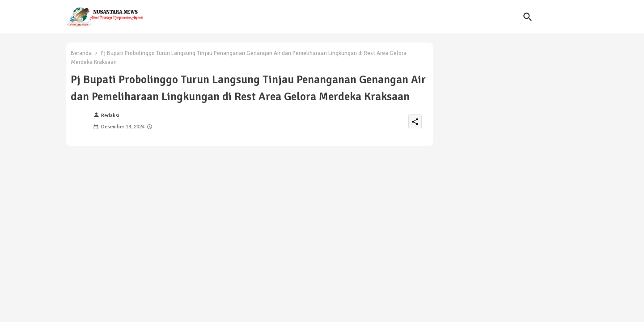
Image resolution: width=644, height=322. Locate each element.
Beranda (81, 53)
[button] (528, 17)
